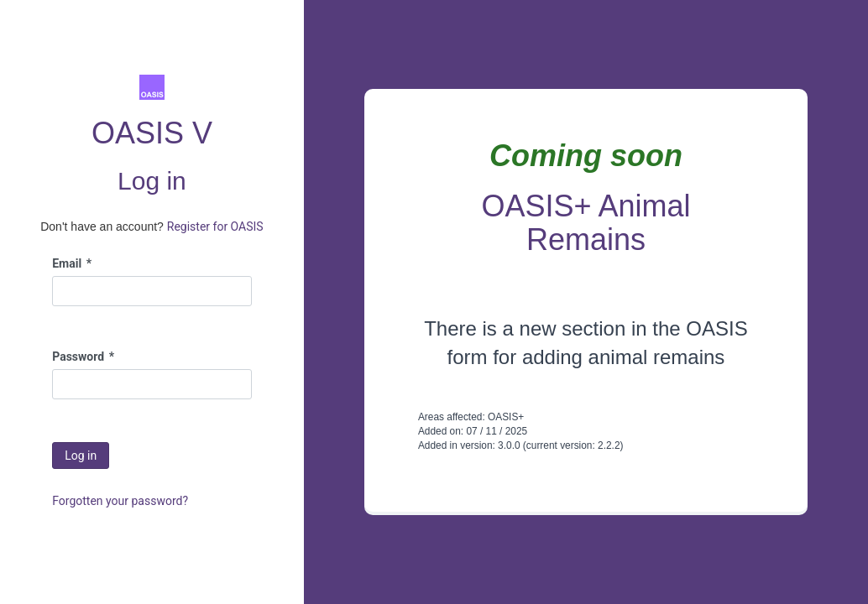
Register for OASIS (215, 226)
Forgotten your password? (120, 501)
